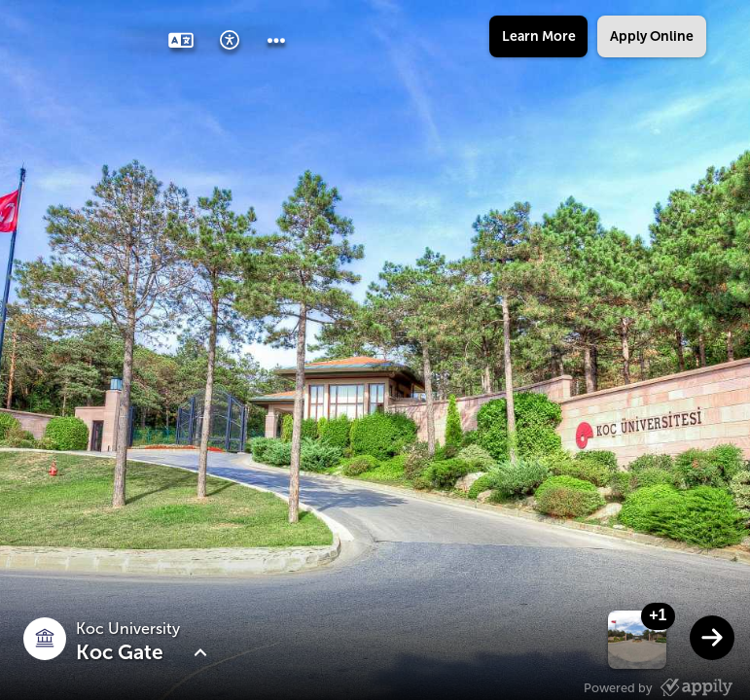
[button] (134, 40)
